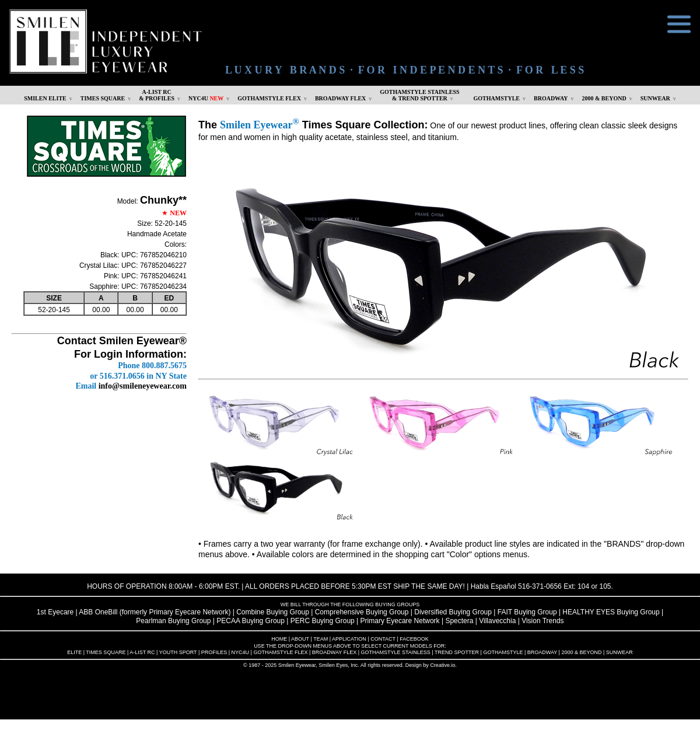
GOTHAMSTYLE (497, 98)
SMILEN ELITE (45, 98)
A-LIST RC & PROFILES (157, 95)
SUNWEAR (655, 98)
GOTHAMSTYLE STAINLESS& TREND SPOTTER (419, 95)
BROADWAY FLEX (340, 98)
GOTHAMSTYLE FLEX (269, 98)
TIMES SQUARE (103, 98)
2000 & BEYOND (604, 98)
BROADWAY (551, 98)
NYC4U (206, 98)
